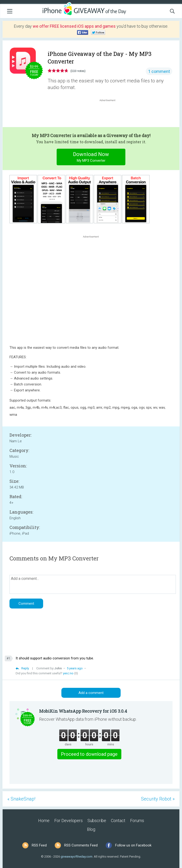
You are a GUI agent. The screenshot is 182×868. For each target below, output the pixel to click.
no (72, 673)
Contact (118, 821)
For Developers (68, 821)
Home (44, 821)
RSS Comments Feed (81, 845)
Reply (25, 668)
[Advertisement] (110, 114)
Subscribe (97, 821)
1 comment (159, 71)
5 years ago (75, 668)
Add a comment (91, 693)
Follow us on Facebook (133, 845)
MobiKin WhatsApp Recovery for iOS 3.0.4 (83, 711)
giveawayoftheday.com (77, 857)
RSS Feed (39, 845)
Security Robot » (158, 799)
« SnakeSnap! (21, 799)
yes (65, 673)
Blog (91, 829)
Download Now (91, 158)
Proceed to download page (89, 754)
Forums (137, 821)
